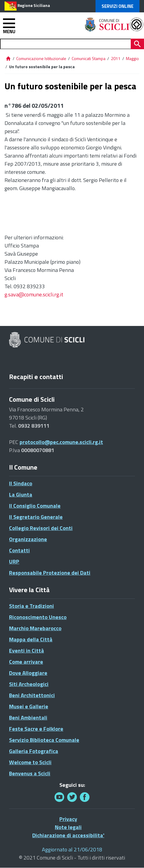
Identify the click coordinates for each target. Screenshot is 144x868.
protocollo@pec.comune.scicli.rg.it (61, 442)
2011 (116, 58)
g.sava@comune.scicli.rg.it (34, 294)
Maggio (132, 58)
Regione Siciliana (34, 5)
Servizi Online (117, 6)
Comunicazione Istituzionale (41, 58)
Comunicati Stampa (89, 58)
